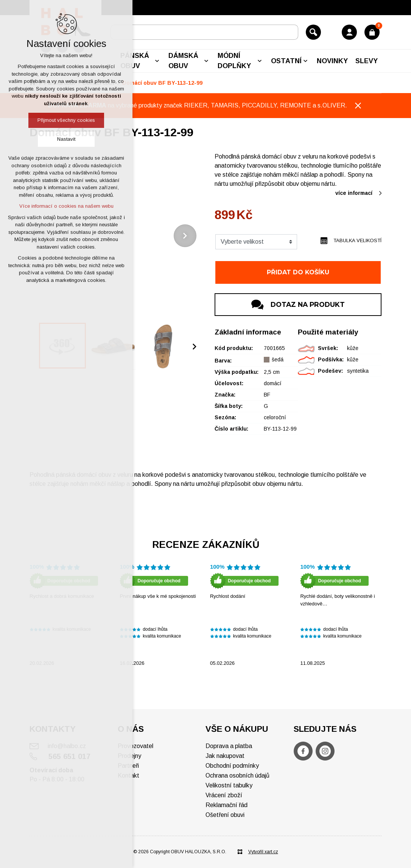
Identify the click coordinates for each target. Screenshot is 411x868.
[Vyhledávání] (313, 32)
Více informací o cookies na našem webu (66, 206)
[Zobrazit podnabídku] (157, 61)
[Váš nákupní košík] (372, 32)
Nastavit (66, 139)
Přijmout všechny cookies (66, 120)
